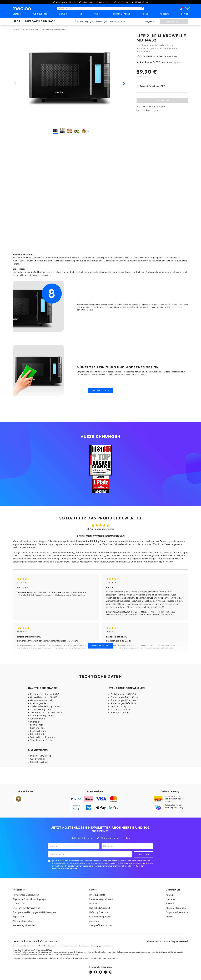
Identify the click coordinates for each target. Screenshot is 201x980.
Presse (169, 917)
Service (185, 14)
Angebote (165, 14)
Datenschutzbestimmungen (65, 868)
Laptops (17, 14)
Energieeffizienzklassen (101, 925)
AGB (128, 562)
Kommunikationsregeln (152, 562)
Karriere (170, 904)
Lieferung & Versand (99, 912)
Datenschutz (19, 904)
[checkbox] (49, 861)
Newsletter (95, 904)
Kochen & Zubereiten (31, 29)
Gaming (63, 14)
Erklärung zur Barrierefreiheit (27, 908)
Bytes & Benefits (97, 895)
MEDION (16, 29)
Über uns (170, 899)
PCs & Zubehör (40, 14)
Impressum (18, 917)
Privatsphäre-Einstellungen (26, 895)
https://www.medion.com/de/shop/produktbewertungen (58, 954)
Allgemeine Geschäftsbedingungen (30, 899)
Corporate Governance (177, 912)
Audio (97, 14)
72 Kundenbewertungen (167, 62)
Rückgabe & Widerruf (100, 908)
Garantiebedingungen (100, 917)
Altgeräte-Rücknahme (23, 921)
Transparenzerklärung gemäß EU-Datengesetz (35, 912)
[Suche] (142, 8)
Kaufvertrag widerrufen (24, 925)
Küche (145, 14)
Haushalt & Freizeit (121, 14)
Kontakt (170, 895)
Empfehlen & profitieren (101, 899)
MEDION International (176, 908)
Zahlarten (94, 921)
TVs (80, 14)
